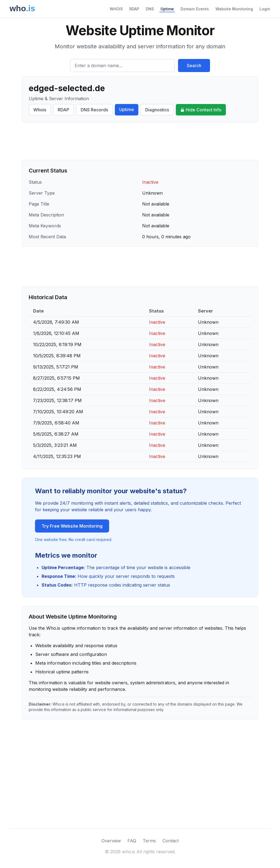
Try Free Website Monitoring (72, 526)
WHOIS (116, 9)
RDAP (134, 9)
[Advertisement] (140, 141)
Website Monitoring (234, 9)
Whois (40, 110)
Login (265, 9)
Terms (149, 841)
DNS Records (94, 110)
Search (194, 66)
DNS (150, 9)
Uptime (167, 9)
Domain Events (195, 9)
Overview (111, 841)
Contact (170, 841)
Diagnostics (157, 110)
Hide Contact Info (201, 110)
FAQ (132, 841)
